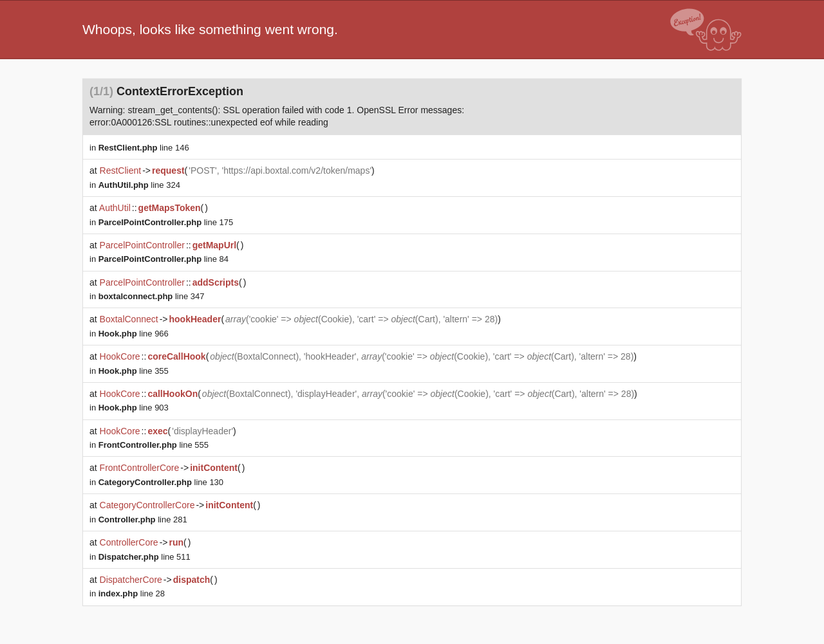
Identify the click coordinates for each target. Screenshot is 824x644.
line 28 (132, 593)
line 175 (166, 222)
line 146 (144, 148)
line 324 (139, 185)
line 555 (154, 445)
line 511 (145, 557)
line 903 (134, 408)
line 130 (161, 482)
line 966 (134, 334)
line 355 (134, 371)
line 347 (152, 296)
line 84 (164, 259)
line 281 (143, 520)
